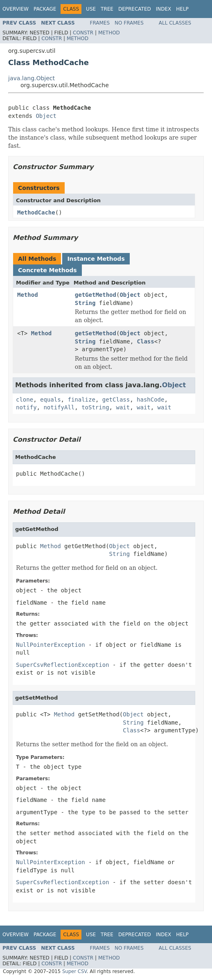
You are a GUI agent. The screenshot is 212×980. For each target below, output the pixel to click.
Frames (100, 23)
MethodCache (36, 212)
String (85, 303)
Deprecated (135, 9)
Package (45, 9)
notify (26, 407)
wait (123, 407)
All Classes (175, 23)
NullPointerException (51, 645)
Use (91, 9)
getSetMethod (96, 333)
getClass (116, 400)
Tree (107, 9)
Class (146, 341)
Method (109, 33)
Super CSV (74, 971)
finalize (81, 400)
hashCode (150, 400)
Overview (16, 9)
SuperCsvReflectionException (63, 665)
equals (51, 400)
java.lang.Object (32, 78)
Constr (83, 33)
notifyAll (59, 407)
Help (182, 9)
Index (164, 9)
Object (46, 116)
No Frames (129, 23)
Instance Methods (96, 259)
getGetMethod (96, 295)
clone (25, 400)
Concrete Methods (47, 270)
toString (95, 407)
